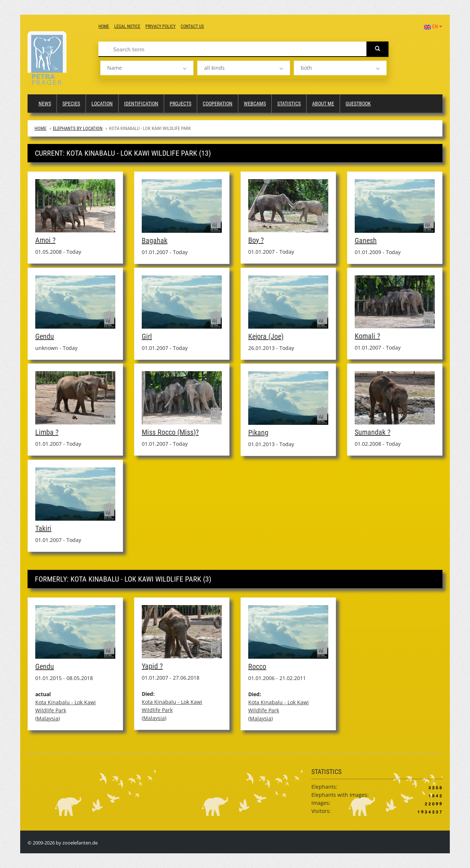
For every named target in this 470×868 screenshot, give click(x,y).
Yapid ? (152, 666)
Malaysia (48, 718)
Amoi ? (45, 240)
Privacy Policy (160, 26)
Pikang (258, 433)
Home (104, 26)
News (45, 104)
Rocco (257, 666)
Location (102, 104)
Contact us (192, 26)
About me (323, 104)
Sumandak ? (373, 432)
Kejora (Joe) (266, 336)
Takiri (43, 528)
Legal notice (127, 26)
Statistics (289, 104)
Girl (147, 336)
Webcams (255, 104)
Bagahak (155, 240)
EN (433, 26)
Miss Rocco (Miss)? (170, 432)
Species (71, 104)
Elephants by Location (78, 128)
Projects (180, 104)
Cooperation (218, 104)
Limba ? (47, 432)
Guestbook (358, 104)
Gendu (45, 336)
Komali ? (367, 336)
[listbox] (147, 68)
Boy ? (256, 240)
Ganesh (366, 240)
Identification (141, 104)
